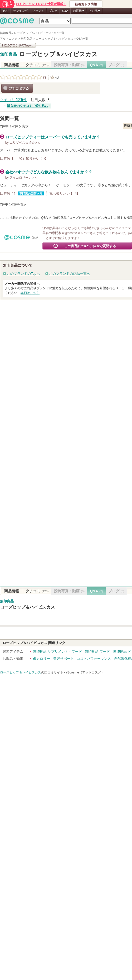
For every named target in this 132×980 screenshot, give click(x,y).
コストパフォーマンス (94, 659)
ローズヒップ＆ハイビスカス (58, 54)
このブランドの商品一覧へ (70, 274)
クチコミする (17, 88)
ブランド (38, 11)
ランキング (20, 11)
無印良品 (8, 54)
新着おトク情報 (86, 4)
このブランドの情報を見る (18, 45)
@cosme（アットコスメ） (85, 672)
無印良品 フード (97, 652)
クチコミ (37, 65)
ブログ (53, 11)
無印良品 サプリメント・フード (57, 652)
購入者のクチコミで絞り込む (28, 106)
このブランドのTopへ (23, 274)
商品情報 (12, 65)
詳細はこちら (30, 293)
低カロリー (41, 659)
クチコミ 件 (13, 100)
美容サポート (63, 659)
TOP (6, 11)
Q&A (65, 11)
